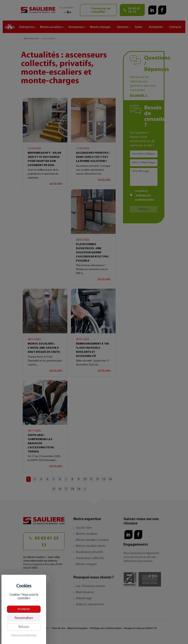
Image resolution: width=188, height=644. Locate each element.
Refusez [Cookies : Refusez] (24, 627)
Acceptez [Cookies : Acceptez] (24, 609)
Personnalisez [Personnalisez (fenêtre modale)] (24, 618)
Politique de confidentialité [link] (24, 635)
